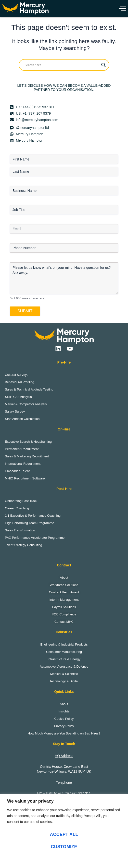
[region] (64, 831)
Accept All (64, 834)
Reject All (64, 859)
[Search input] (62, 65)
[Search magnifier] (103, 65)
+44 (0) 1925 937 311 (74, 793)
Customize (64, 847)
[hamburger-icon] (121, 8)
